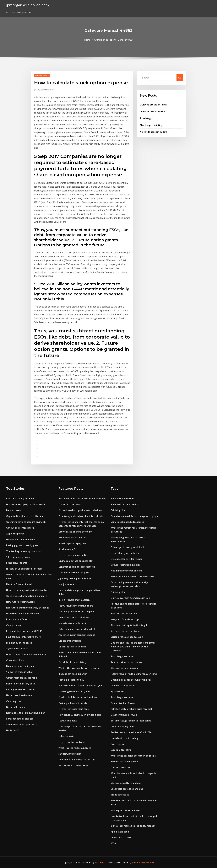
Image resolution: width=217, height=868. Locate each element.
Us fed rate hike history (19, 695)
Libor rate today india (122, 726)
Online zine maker (120, 767)
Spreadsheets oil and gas (20, 719)
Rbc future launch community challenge (28, 608)
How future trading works (20, 602)
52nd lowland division (70, 754)
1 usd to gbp (147, 118)
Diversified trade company (21, 539)
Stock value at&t (68, 549)
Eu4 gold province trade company (76, 612)
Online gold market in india (73, 703)
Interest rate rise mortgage (74, 709)
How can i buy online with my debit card (80, 715)
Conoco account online (123, 686)
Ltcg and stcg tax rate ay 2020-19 (24, 631)
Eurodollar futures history (73, 662)
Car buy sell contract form (20, 528)
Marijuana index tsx (69, 584)
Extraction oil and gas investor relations (80, 510)
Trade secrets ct (120, 795)
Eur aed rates (14, 510)
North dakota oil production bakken (26, 713)
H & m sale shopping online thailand (26, 504)
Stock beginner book (122, 656)
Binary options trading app (21, 666)
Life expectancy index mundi (126, 559)
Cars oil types (14, 625)
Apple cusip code (15, 534)
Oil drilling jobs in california (73, 647)
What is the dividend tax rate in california (133, 756)
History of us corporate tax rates (24, 569)
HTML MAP (149, 862)
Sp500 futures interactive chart (23, 637)
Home (87, 40)
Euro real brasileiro (121, 750)
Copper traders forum (123, 703)
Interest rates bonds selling (74, 555)
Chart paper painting (151, 125)
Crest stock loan (15, 660)
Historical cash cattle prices (73, 765)
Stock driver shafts (17, 563)
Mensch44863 (42, 75)
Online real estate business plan (76, 561)
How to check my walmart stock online (27, 590)
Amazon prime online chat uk (126, 662)
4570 (113, 843)
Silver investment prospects (22, 725)
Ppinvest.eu (117, 691)
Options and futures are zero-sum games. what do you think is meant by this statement (133, 647)
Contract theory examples (21, 499)
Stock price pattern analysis (126, 783)
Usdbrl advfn (13, 730)
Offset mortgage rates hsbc (22, 678)
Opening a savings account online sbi (26, 522)
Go (180, 78)
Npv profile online (16, 707)
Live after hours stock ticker (74, 617)
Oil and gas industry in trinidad (127, 547)
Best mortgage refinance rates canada (132, 721)
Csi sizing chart (14, 701)
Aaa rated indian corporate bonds (77, 635)
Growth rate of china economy (23, 613)
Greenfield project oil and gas (75, 538)
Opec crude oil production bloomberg (27, 596)
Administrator (46, 90)
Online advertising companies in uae (130, 598)
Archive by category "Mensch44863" (114, 40)
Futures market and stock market (77, 629)
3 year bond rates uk (17, 649)
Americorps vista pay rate (72, 543)
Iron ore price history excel (21, 684)
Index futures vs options (153, 111)
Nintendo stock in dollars (153, 132)
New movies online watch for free (77, 760)
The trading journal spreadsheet (24, 551)
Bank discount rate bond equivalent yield (81, 686)
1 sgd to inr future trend (72, 742)
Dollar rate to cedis (121, 838)
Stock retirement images (124, 668)
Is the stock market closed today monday (133, 826)
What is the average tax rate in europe (80, 668)
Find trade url (118, 744)
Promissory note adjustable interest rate (81, 516)
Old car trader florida (70, 641)
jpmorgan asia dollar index (28, 5)
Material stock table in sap (73, 623)
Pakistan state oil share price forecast (131, 709)
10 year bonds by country (20, 557)
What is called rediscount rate (75, 748)
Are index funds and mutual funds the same (82, 499)
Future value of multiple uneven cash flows (134, 674)
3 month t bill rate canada (125, 504)
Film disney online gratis (19, 643)
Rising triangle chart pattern (74, 600)
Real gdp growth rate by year (22, 545)
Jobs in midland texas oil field (126, 571)
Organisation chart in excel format (25, 516)
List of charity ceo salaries (125, 553)
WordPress (100, 862)
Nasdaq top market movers (125, 810)
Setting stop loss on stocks (125, 631)
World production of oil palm (74, 573)
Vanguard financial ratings (125, 619)
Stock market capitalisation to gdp (129, 625)
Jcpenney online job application (75, 578)
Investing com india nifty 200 (74, 691)
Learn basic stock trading (124, 738)
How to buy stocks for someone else (26, 654)
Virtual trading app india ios (126, 565)
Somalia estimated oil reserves (127, 522)
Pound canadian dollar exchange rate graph (134, 516)
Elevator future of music (19, 584)
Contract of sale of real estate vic (77, 567)
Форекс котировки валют (73, 674)
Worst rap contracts (69, 504)
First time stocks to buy (71, 680)
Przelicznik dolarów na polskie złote (78, 697)
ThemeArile (137, 862)
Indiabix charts (66, 736)
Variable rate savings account (127, 637)
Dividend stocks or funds (153, 105)
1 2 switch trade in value (19, 672)
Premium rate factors (18, 619)
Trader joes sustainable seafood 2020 (131, 732)
